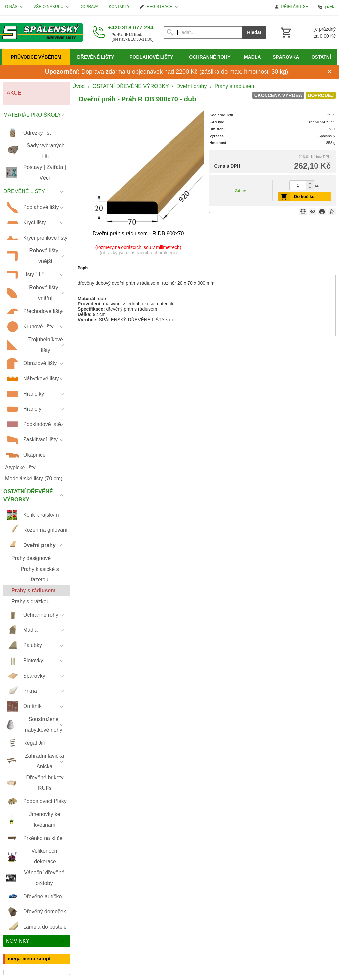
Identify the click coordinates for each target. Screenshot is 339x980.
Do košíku (304, 197)
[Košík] (308, 32)
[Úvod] (41, 32)
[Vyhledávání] (203, 32)
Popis (83, 268)
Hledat (254, 32)
